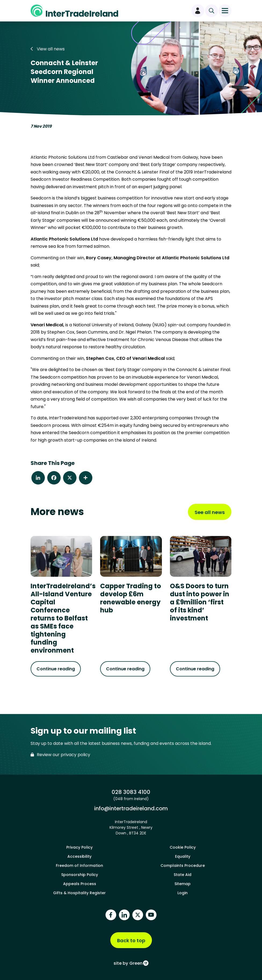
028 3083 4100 (131, 792)
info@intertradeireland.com (131, 808)
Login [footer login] (183, 893)
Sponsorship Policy (80, 875)
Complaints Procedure (183, 866)
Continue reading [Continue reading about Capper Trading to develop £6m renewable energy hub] (125, 669)
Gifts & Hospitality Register (79, 893)
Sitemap (183, 884)
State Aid (183, 875)
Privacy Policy (79, 847)
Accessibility (79, 856)
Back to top (131, 940)
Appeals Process (80, 884)
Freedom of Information (79, 866)
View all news (48, 49)
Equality (183, 856)
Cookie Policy (183, 847)
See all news (210, 512)
